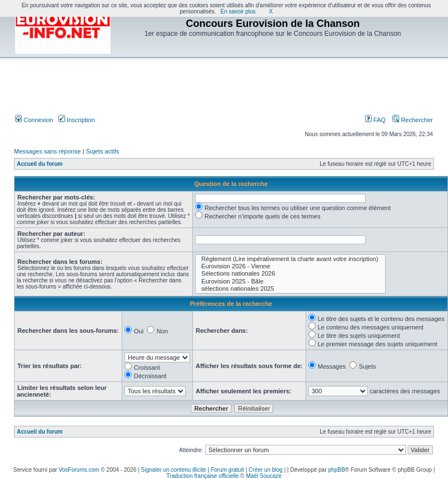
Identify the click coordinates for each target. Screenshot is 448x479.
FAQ (375, 120)
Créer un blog (265, 470)
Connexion (34, 120)
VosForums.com (79, 470)
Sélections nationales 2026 (290, 274)
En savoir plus (238, 11)
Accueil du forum (40, 164)
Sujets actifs (102, 151)
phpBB (336, 470)
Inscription (77, 120)
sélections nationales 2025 (290, 289)
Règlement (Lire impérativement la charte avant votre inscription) (290, 259)
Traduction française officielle (203, 476)
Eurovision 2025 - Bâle (290, 282)
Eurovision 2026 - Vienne (290, 266)
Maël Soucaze (264, 476)
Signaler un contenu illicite (173, 470)
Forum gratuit (227, 470)
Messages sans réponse (47, 151)
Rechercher (413, 120)
